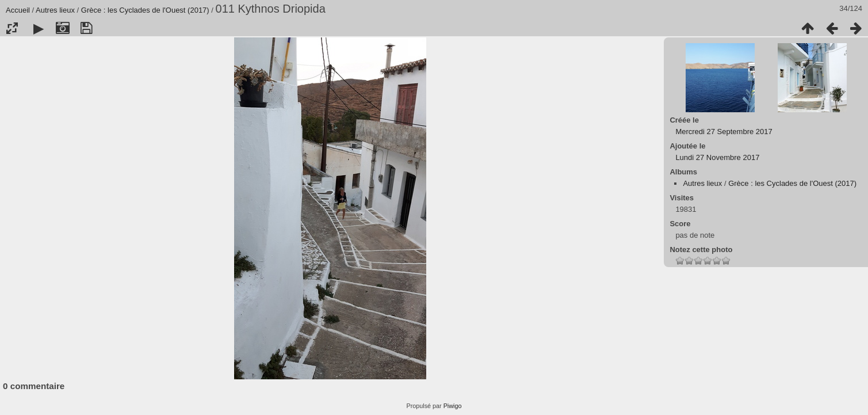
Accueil (18, 10)
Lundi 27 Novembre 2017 (717, 157)
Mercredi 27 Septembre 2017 (724, 132)
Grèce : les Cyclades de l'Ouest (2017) (145, 10)
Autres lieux (55, 10)
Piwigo (453, 406)
